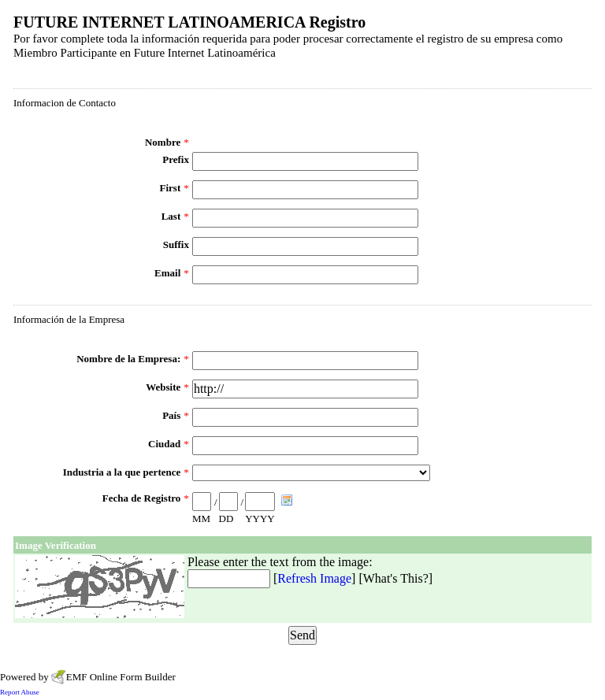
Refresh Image (314, 578)
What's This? (396, 578)
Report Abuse (20, 692)
